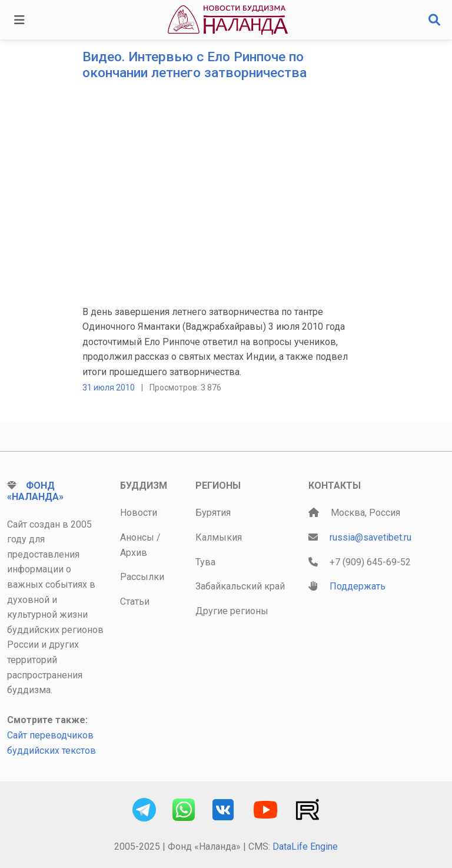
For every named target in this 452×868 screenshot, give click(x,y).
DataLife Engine (305, 847)
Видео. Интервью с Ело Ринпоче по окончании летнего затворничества (195, 65)
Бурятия (213, 513)
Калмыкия (219, 537)
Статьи (135, 602)
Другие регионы (232, 611)
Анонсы (137, 537)
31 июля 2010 (109, 387)
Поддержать (358, 586)
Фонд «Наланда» (35, 491)
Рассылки (142, 577)
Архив (134, 553)
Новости (139, 513)
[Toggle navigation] (19, 20)
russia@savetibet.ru (370, 537)
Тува (205, 562)
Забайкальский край (240, 586)
